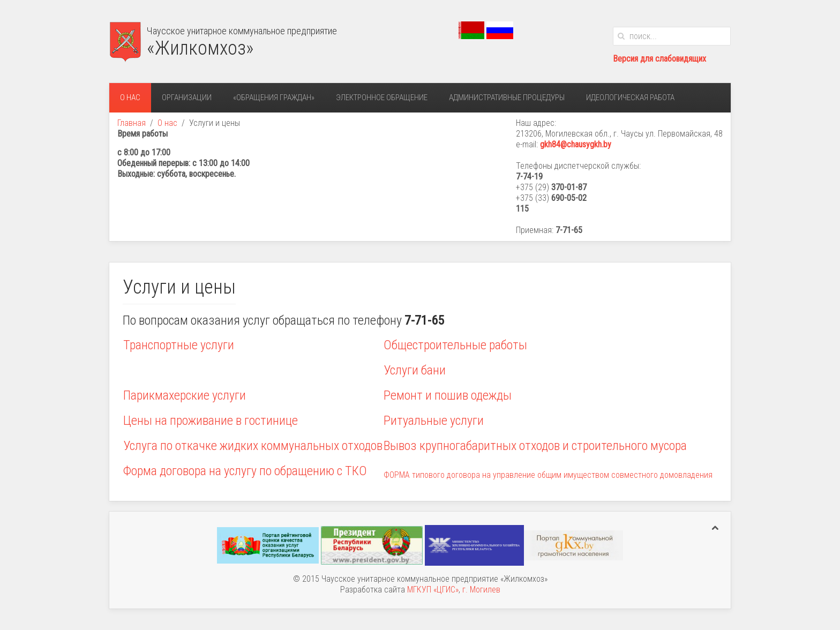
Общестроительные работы (455, 345)
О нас (130, 97)
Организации (187, 97)
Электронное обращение (382, 97)
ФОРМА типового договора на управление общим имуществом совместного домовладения (548, 475)
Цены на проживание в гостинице (211, 421)
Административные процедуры (507, 97)
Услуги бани (415, 370)
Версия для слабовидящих (659, 59)
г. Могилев (481, 590)
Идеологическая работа (630, 97)
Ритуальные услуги (434, 421)
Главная (132, 123)
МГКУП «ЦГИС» (433, 590)
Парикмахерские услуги (185, 395)
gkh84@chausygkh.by (576, 144)
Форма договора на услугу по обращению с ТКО (245, 471)
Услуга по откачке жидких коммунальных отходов (253, 446)
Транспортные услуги (179, 345)
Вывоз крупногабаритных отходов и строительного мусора (535, 446)
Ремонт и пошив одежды (448, 395)
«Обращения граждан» (274, 97)
